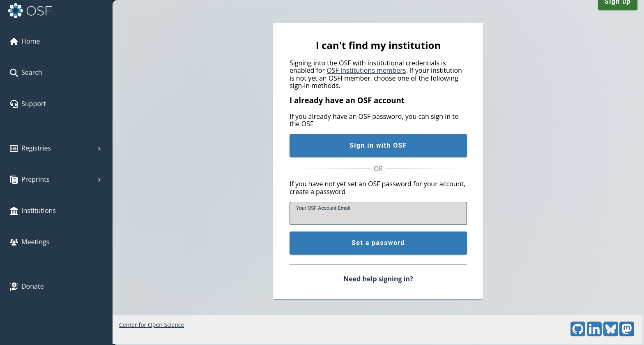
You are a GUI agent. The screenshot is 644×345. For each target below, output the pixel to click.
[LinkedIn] (594, 334)
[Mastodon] (627, 334)
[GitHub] (578, 334)
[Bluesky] (611, 334)
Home (25, 41)
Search (26, 72)
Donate (27, 286)
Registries (56, 148)
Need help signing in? (378, 279)
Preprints (56, 179)
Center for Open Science (152, 325)
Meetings (30, 242)
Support (28, 104)
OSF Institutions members (366, 70)
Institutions (33, 211)
